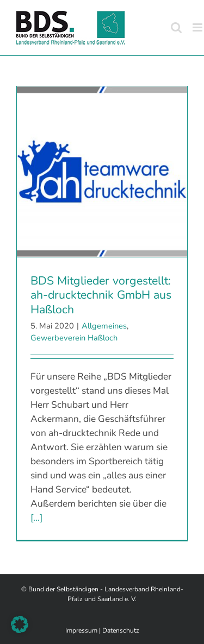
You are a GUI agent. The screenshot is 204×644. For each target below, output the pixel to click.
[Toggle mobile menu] (198, 27)
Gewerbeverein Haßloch (74, 338)
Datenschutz (121, 630)
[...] (36, 517)
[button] (20, 624)
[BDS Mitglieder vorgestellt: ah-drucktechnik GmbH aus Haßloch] (102, 172)
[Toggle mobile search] (176, 27)
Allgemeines (104, 326)
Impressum (81, 630)
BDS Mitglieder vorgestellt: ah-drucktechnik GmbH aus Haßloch (101, 295)
